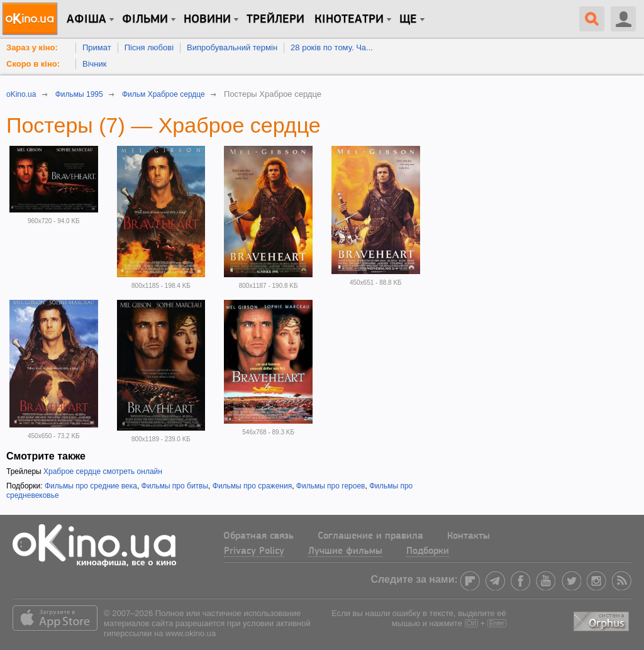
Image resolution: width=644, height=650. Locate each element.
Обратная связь (258, 536)
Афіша (86, 19)
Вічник (94, 64)
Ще (408, 19)
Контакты (469, 536)
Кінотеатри (349, 19)
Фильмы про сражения (252, 486)
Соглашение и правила (370, 536)
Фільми (145, 19)
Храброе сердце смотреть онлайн (103, 471)
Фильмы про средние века (91, 486)
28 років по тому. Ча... (332, 47)
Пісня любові (149, 47)
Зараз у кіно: (32, 47)
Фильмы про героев (331, 486)
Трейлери (275, 19)
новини (207, 19)
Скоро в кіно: (33, 64)
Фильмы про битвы (175, 486)
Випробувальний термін (232, 47)
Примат (97, 47)
